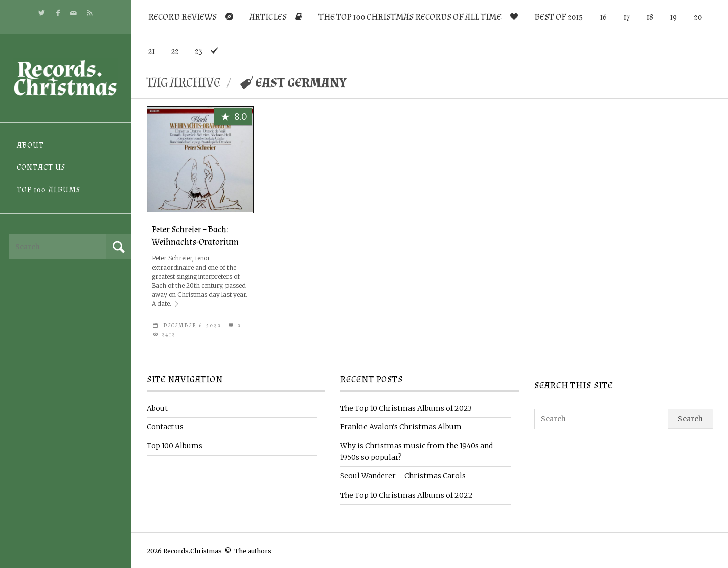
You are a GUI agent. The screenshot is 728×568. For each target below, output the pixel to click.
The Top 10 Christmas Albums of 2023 (406, 408)
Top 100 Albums (49, 190)
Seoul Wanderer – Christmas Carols (403, 476)
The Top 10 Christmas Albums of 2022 (406, 495)
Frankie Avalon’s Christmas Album (401, 427)
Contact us (41, 168)
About (30, 145)
